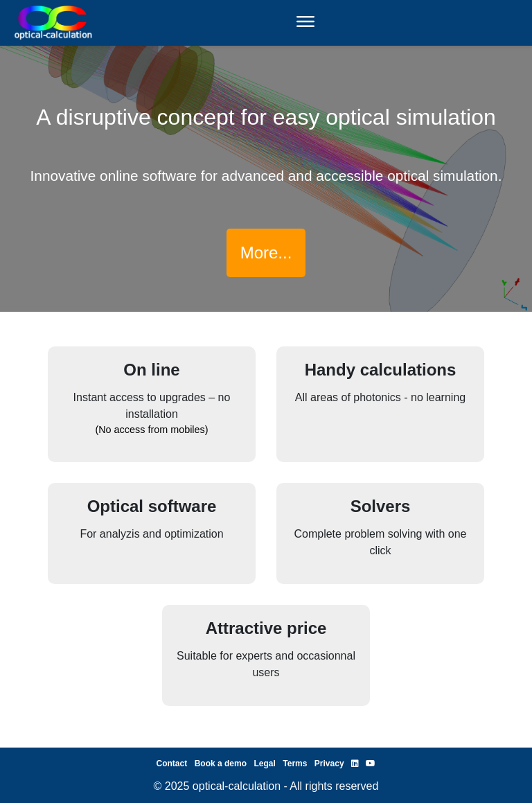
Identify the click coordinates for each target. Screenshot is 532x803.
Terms (295, 764)
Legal (264, 764)
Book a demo (221, 764)
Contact (172, 764)
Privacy (329, 764)
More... (266, 253)
